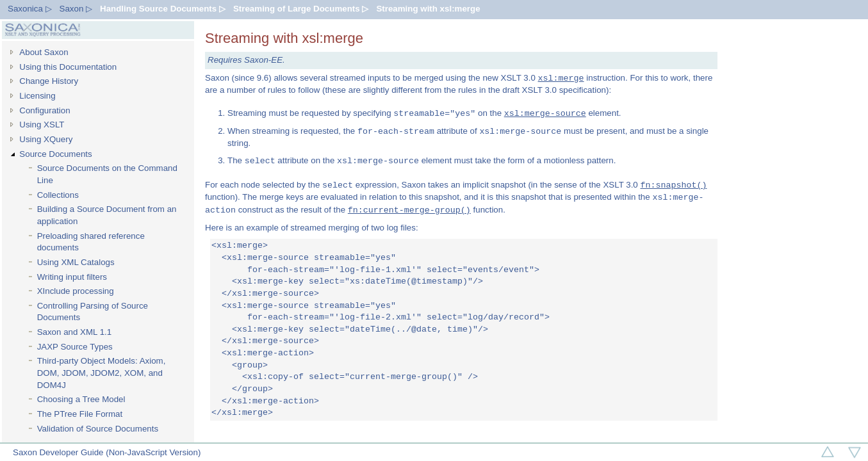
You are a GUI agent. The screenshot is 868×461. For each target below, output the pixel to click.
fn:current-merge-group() (409, 210)
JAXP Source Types (75, 347)
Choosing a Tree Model (81, 399)
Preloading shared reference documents (91, 242)
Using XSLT (42, 125)
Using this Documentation (68, 67)
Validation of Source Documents (98, 429)
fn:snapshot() (673, 185)
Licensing (37, 96)
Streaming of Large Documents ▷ (301, 9)
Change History (49, 81)
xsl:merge (561, 78)
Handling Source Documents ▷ (163, 9)
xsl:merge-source (545, 113)
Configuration (45, 110)
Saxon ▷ (76, 9)
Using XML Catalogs (76, 262)
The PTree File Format (80, 414)
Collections (58, 195)
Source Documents (55, 154)
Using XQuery (46, 139)
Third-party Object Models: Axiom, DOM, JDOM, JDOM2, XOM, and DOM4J (102, 373)
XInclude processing (76, 291)
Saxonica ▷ (30, 9)
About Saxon (44, 52)
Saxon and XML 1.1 (75, 332)
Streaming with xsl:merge (428, 9)
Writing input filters (72, 277)
